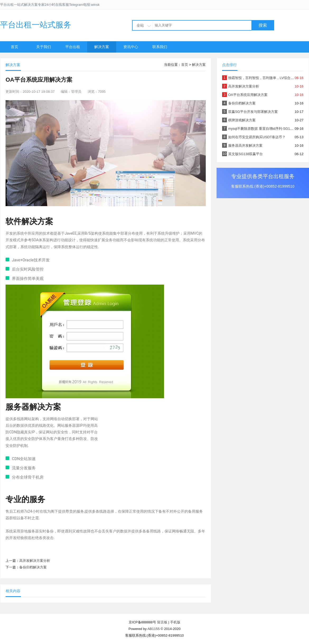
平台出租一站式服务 (36, 25)
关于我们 (44, 47)
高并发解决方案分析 (35, 561)
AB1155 (153, 629)
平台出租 (73, 47)
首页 (15, 47)
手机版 (175, 622)
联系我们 (160, 47)
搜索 (263, 25)
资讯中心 (131, 47)
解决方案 (102, 47)
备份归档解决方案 (33, 567)
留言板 (162, 622)
